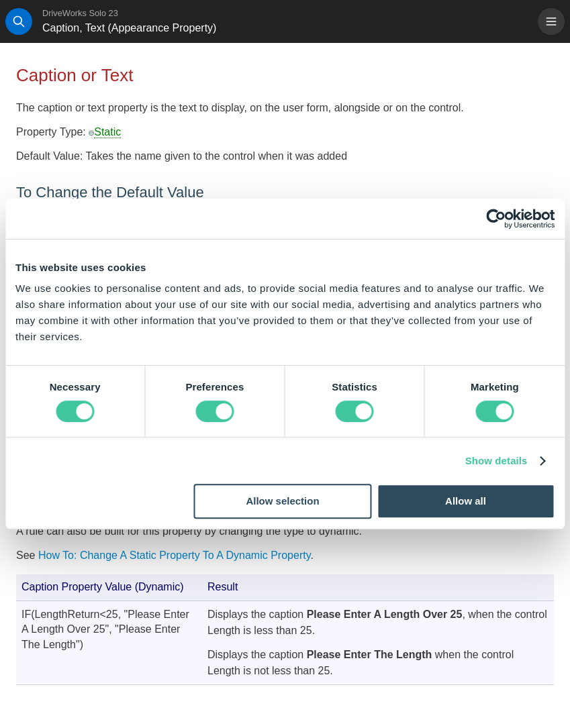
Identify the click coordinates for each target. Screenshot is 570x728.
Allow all (466, 501)
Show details (496, 461)
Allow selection (282, 501)
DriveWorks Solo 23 (80, 13)
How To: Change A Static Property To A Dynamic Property (175, 555)
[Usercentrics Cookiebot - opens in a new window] (496, 219)
